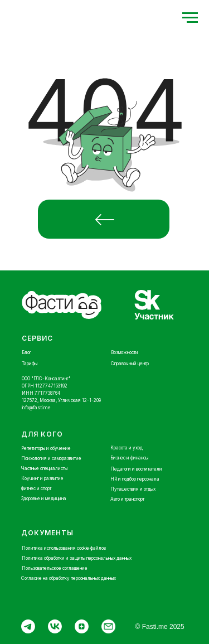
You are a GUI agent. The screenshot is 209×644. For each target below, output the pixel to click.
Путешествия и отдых (133, 489)
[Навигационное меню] (190, 18)
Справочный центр (130, 364)
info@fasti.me (36, 408)
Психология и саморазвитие (51, 458)
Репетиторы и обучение (46, 448)
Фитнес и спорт (36, 488)
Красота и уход (127, 448)
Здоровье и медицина (44, 498)
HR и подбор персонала (135, 479)
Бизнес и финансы (129, 458)
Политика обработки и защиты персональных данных (77, 558)
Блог (26, 352)
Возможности (125, 352)
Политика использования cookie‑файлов (64, 548)
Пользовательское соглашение (55, 568)
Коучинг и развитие (42, 478)
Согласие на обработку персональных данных (69, 578)
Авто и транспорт (127, 499)
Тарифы (30, 364)
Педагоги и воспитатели (136, 469)
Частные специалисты (44, 468)
